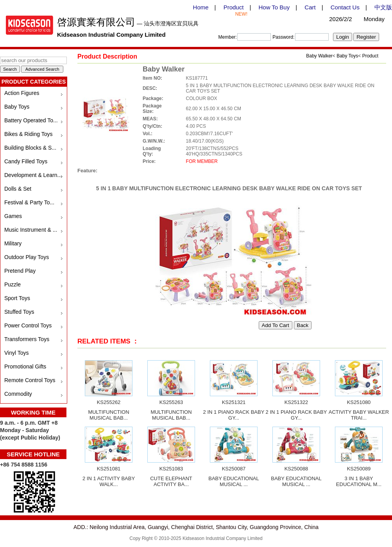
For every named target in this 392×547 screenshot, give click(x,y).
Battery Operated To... (31, 120)
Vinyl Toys (17, 353)
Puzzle (13, 284)
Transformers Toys (27, 339)
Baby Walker (319, 56)
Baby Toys (17, 107)
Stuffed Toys (19, 312)
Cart (310, 7)
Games (13, 216)
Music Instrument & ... (31, 230)
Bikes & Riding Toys (28, 134)
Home (201, 7)
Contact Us (345, 7)
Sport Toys (17, 298)
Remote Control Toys (30, 380)
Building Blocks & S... (30, 148)
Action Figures (22, 93)
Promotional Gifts (25, 366)
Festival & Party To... (29, 202)
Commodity (18, 394)
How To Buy (274, 7)
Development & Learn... (33, 175)
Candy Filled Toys (26, 161)
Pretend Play (20, 271)
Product (234, 7)
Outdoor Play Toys (27, 257)
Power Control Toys (28, 325)
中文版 (383, 7)
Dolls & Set (18, 189)
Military (13, 243)
